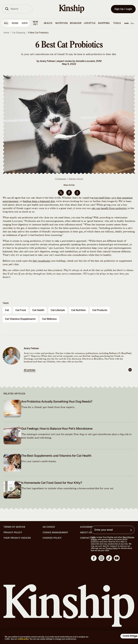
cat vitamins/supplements (20, 319)
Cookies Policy (52, 538)
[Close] (135, 637)
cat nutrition (79, 310)
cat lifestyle (58, 310)
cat (7, 310)
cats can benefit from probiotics (109, 209)
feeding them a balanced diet (39, 201)
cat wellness (49, 319)
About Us (86, 533)
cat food (21, 310)
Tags (6, 303)
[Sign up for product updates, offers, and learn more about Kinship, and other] (131, 530)
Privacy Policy (13, 533)
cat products (100, 310)
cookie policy (23, 639)
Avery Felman (48, 61)
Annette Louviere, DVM (89, 61)
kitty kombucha (42, 261)
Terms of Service (14, 527)
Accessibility (89, 527)
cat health (38, 310)
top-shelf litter (102, 198)
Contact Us (87, 538)
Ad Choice (49, 527)
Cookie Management (55, 533)
